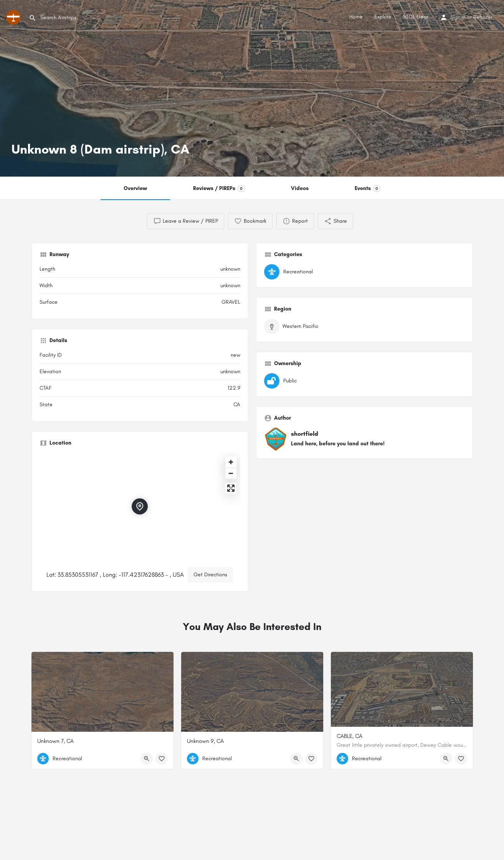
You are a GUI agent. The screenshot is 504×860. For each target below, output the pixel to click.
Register (483, 17)
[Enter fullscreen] (231, 488)
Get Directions (210, 575)
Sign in (458, 17)
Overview (135, 188)
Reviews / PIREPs (219, 189)
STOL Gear (416, 17)
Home (356, 17)
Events (368, 189)
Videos (300, 188)
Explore (383, 17)
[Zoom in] (231, 462)
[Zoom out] (231, 473)
